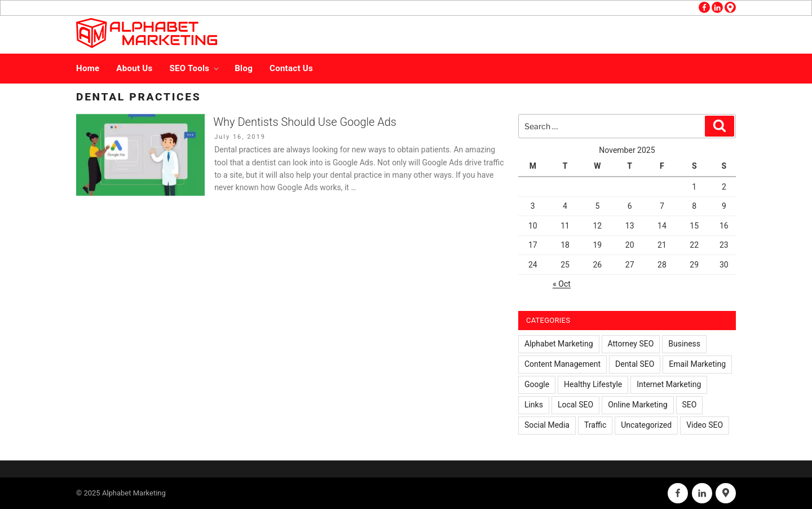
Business (684, 344)
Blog (244, 68)
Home (88, 68)
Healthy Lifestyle (593, 384)
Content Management (562, 364)
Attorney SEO (631, 344)
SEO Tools (195, 68)
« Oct (562, 284)
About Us (134, 68)
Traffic (595, 425)
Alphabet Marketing (559, 344)
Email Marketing (697, 364)
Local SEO (575, 405)
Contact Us (291, 68)
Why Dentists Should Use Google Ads (305, 122)
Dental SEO (635, 364)
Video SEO (705, 425)
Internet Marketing (669, 384)
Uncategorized (646, 425)
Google (537, 384)
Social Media (547, 425)
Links (534, 405)
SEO (690, 405)
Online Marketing (637, 405)
